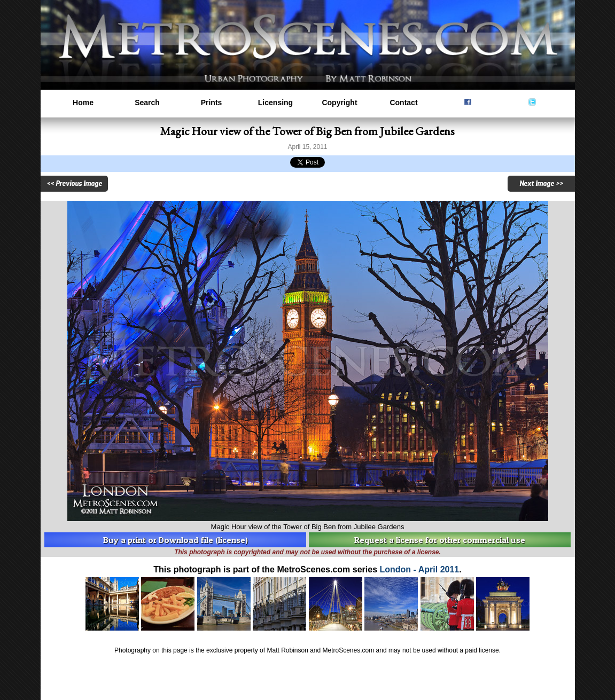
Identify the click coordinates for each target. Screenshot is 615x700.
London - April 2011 (420, 569)
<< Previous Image (74, 184)
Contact (403, 103)
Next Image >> (541, 184)
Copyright (339, 103)
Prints (212, 103)
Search (147, 103)
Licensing (275, 103)
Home (83, 103)
